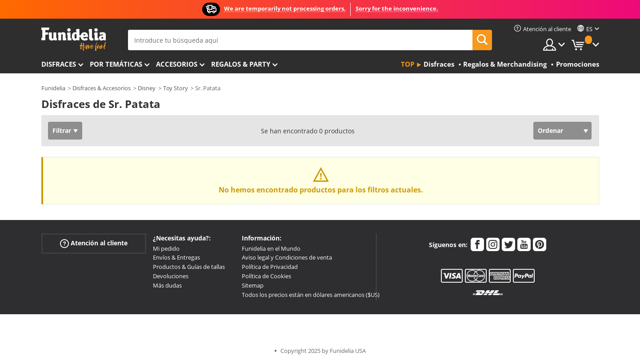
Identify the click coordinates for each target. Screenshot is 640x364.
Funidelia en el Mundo (271, 248)
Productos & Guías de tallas (189, 267)
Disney (147, 88)
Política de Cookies (266, 276)
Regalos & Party (241, 64)
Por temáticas (116, 64)
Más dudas (167, 285)
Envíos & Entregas (176, 257)
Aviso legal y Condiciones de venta (287, 257)
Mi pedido (166, 248)
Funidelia (53, 88)
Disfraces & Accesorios (102, 88)
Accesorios (177, 64)
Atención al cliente (94, 243)
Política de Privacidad (270, 267)
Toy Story (176, 88)
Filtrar (62, 130)
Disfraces (59, 64)
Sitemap (253, 285)
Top (408, 64)
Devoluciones (171, 276)
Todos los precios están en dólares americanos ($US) (311, 295)
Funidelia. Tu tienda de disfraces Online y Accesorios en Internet (74, 39)
